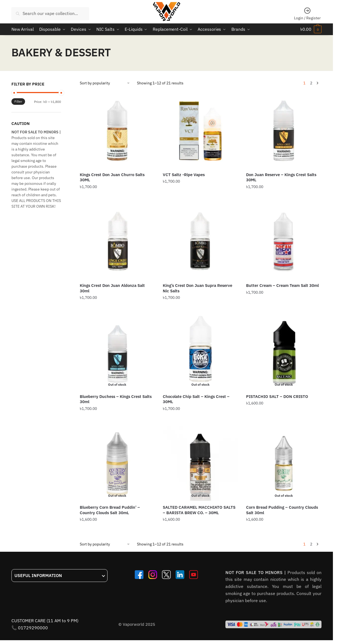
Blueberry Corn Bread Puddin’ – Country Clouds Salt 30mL (110, 510)
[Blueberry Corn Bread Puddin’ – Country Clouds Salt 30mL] (117, 463)
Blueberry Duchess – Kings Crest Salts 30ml (116, 399)
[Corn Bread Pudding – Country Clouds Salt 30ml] (284, 463)
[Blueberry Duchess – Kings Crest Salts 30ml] (117, 352)
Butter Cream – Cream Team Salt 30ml (282, 285)
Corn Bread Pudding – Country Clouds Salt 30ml (282, 510)
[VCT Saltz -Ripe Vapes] (200, 130)
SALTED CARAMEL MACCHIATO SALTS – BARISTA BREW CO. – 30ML (199, 510)
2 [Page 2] (311, 83)
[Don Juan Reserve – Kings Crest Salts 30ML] (284, 130)
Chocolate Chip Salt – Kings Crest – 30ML (196, 399)
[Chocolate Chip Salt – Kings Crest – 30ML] (200, 352)
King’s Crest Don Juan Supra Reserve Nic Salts (197, 288)
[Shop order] (105, 83)
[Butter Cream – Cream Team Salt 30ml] (284, 241)
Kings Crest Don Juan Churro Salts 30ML (112, 177)
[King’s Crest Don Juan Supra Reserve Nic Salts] (200, 241)
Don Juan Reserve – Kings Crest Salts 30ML (281, 177)
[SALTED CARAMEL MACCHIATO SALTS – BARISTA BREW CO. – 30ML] (200, 463)
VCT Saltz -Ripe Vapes (184, 174)
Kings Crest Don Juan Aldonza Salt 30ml (112, 288)
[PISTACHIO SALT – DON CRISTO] (284, 352)
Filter (18, 101)
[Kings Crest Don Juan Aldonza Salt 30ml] (117, 241)
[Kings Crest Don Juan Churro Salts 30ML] (117, 130)
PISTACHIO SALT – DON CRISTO (277, 396)
